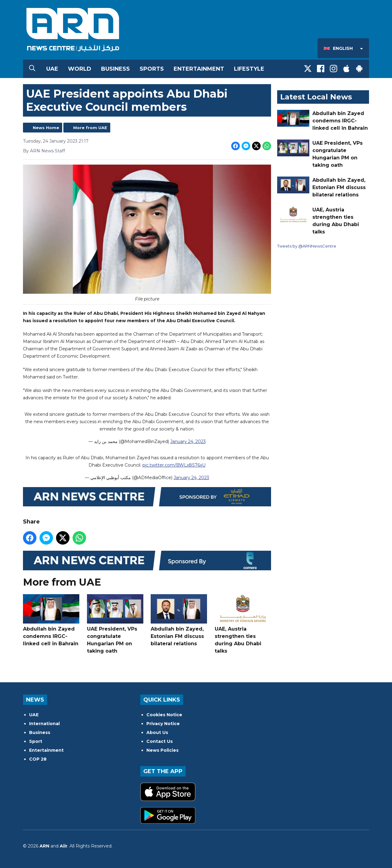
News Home (46, 128)
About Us (157, 732)
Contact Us (160, 741)
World (80, 69)
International (44, 724)
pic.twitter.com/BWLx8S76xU (174, 465)
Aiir (64, 846)
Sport (36, 741)
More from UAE (90, 128)
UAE (52, 69)
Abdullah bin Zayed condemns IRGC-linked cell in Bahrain (51, 620)
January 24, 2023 (188, 442)
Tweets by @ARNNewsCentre (307, 246)
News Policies (162, 750)
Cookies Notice (164, 715)
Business (115, 69)
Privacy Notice (163, 724)
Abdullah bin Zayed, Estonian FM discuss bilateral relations (179, 620)
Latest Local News (316, 97)
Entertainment (199, 69)
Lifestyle (249, 69)
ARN (44, 846)
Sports (152, 69)
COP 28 (38, 759)
